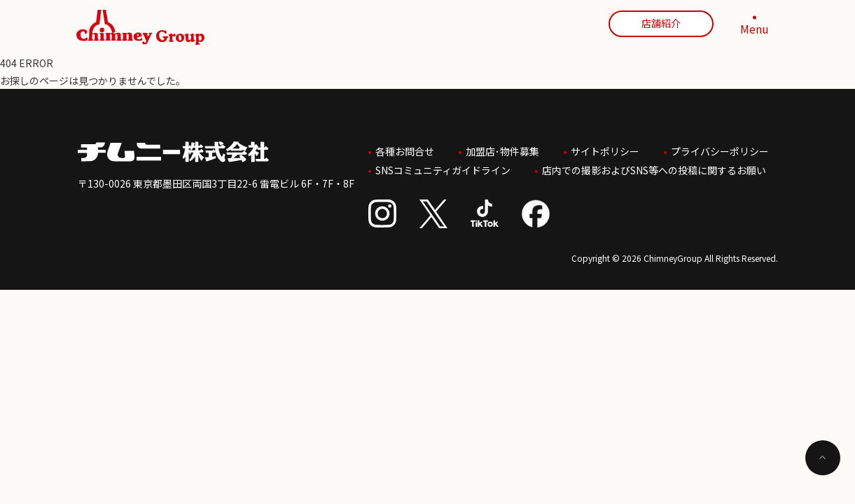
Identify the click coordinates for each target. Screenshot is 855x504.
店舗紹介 (661, 23)
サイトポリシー (605, 150)
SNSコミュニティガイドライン (443, 167)
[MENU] (755, 27)
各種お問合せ (405, 150)
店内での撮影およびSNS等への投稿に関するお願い (654, 167)
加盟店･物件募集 (502, 150)
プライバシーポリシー (720, 150)
